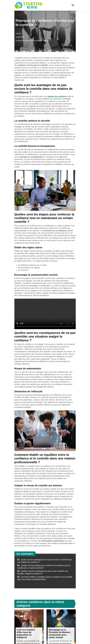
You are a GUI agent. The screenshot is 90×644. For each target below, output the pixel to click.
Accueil (18, 33)
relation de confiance (57, 96)
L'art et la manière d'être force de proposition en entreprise (26, 634)
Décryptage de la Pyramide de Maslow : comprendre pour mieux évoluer (60, 634)
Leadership (20, 37)
